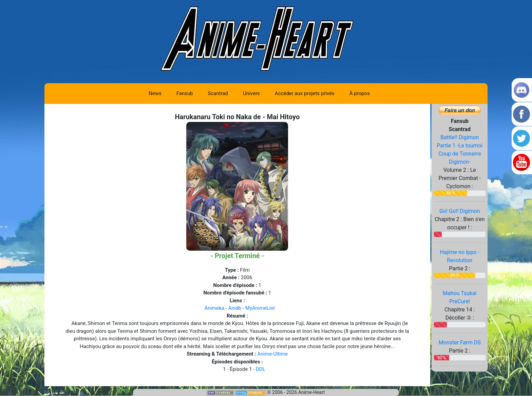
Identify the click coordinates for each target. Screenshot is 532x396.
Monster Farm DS (460, 343)
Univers (251, 93)
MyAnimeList (260, 308)
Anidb (235, 308)
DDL (261, 369)
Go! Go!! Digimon (460, 211)
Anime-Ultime (272, 354)
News (155, 93)
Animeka (214, 308)
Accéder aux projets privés (305, 93)
